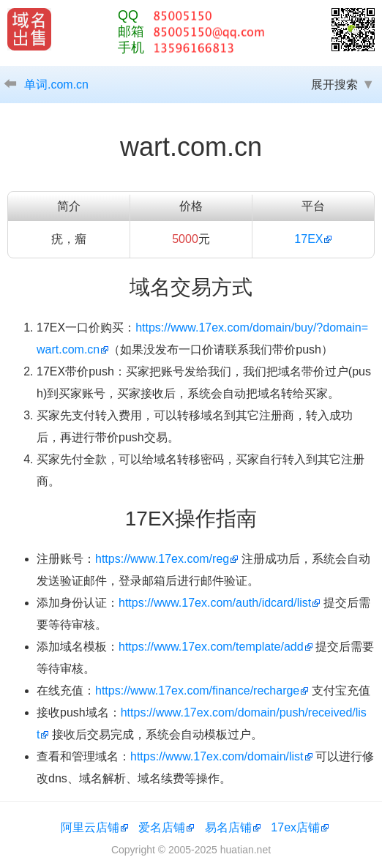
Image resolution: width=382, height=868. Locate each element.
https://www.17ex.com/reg (162, 559)
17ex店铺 (295, 827)
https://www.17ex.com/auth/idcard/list (215, 603)
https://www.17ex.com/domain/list (217, 756)
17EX (308, 239)
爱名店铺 (162, 827)
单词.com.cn (56, 85)
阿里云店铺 (90, 827)
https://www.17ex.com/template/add (211, 647)
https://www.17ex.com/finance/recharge (197, 691)
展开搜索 (334, 85)
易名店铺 (228, 827)
